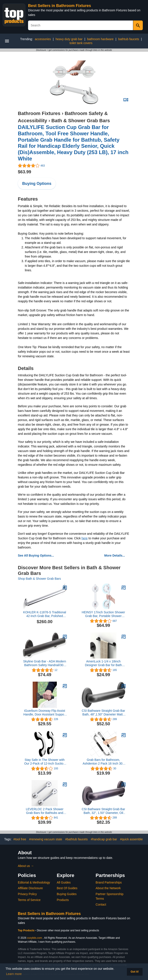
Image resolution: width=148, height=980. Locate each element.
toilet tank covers (81, 43)
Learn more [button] (14, 974)
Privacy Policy (27, 894)
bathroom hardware (100, 39)
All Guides (64, 882)
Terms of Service (29, 900)
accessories (43, 39)
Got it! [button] (135, 972)
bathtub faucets (129, 39)
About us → (26, 866)
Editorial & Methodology (34, 882)
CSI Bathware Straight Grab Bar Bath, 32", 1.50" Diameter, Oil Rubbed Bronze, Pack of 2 (103, 811)
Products (63, 900)
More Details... (115, 555)
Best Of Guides (67, 888)
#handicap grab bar (104, 839)
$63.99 (24, 172)
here (85, 538)
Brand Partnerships (109, 882)
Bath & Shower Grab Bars (81, 121)
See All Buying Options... (36, 555)
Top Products (27, 930)
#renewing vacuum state (46, 839)
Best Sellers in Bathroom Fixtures (60, 6)
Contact (101, 904)
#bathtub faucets (77, 839)
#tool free (20, 839)
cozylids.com (34, 938)
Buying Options (37, 184)
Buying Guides (67, 894)
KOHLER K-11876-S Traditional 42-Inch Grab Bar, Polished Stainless (45, 614)
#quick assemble (131, 839)
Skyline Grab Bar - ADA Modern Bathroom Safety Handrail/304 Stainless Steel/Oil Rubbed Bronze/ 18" (45, 663)
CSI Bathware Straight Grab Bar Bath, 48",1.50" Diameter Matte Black (103, 713)
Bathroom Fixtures (39, 113)
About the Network (108, 888)
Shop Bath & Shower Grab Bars (39, 579)
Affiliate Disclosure (30, 888)
